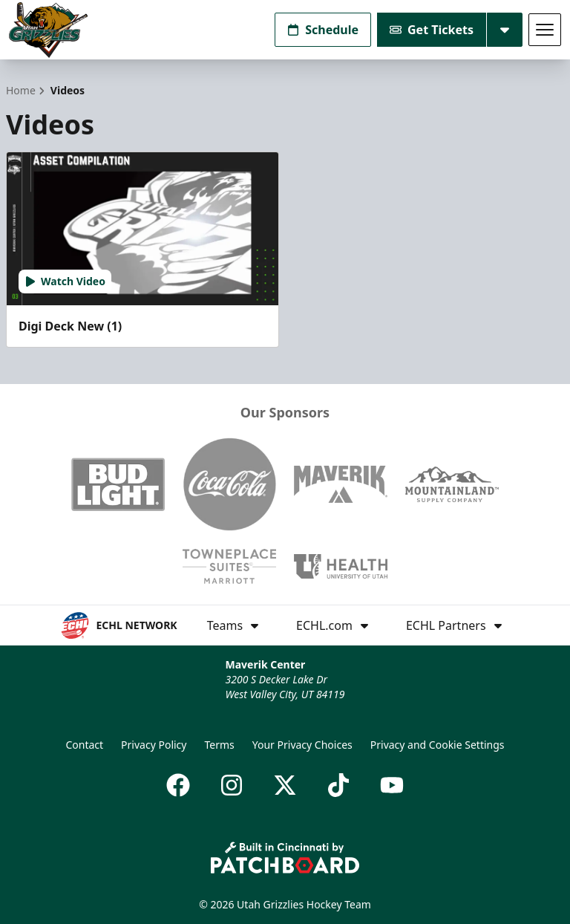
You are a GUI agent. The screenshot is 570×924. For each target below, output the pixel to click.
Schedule (323, 30)
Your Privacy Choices (302, 745)
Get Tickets (432, 30)
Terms (219, 745)
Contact (84, 745)
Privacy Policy (154, 745)
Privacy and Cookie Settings (438, 745)
